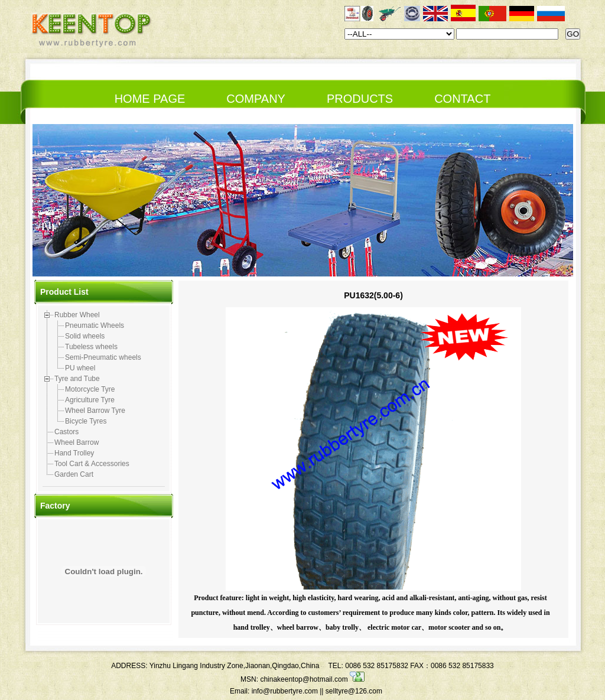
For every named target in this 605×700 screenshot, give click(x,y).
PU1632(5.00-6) (373, 295)
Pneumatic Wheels (95, 325)
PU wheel (80, 368)
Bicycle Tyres (86, 421)
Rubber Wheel (77, 315)
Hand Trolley (74, 453)
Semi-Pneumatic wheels (103, 357)
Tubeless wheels (91, 347)
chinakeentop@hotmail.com (312, 679)
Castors (66, 432)
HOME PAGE (150, 99)
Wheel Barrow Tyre (95, 411)
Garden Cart (74, 474)
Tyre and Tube (77, 379)
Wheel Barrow (77, 442)
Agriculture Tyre (90, 400)
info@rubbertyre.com (285, 691)
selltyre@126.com (354, 691)
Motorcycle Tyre (90, 389)
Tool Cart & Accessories (92, 464)
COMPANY (256, 99)
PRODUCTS (360, 99)
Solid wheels (85, 336)
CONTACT (462, 99)
